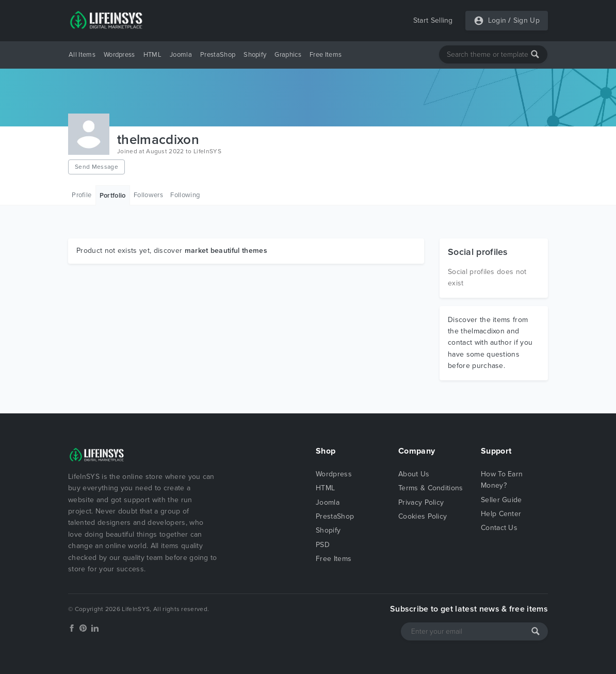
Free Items (326, 55)
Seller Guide (501, 500)
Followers (148, 195)
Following (185, 195)
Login (497, 20)
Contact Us (499, 528)
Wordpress (119, 55)
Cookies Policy (423, 516)
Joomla (181, 55)
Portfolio (113, 196)
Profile (82, 195)
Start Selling (433, 20)
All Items (82, 55)
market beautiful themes (226, 251)
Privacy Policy (421, 502)
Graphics (288, 55)
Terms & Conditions (431, 488)
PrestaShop (218, 55)
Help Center (501, 514)
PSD (323, 545)
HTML (152, 55)
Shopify (255, 55)
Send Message (96, 167)
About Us (414, 474)
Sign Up (526, 20)
